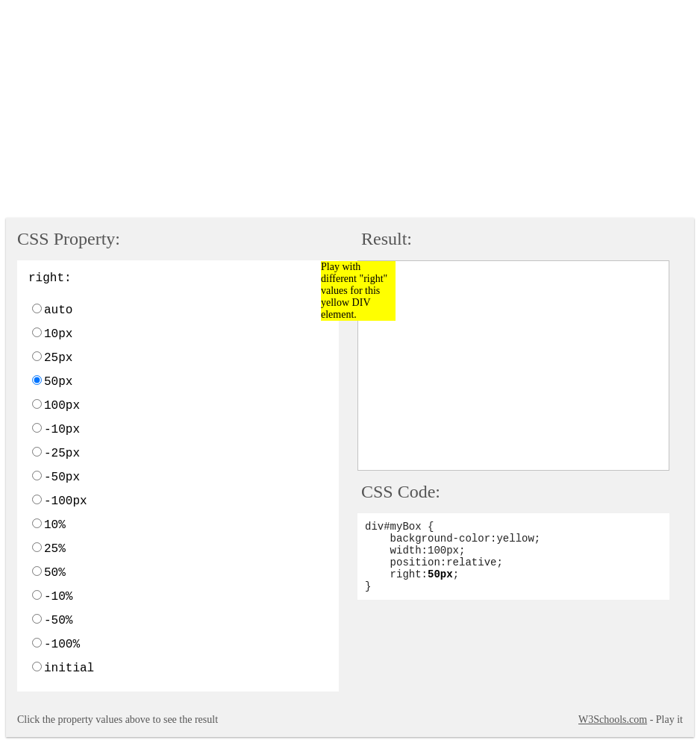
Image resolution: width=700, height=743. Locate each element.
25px (58, 358)
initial (69, 668)
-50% (58, 621)
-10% (58, 597)
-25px (62, 454)
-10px (62, 430)
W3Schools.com (613, 720)
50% (55, 573)
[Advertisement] (353, 110)
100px (62, 406)
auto (58, 310)
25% (55, 549)
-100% (62, 645)
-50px (62, 477)
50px (58, 382)
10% (55, 525)
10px (58, 334)
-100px (66, 501)
